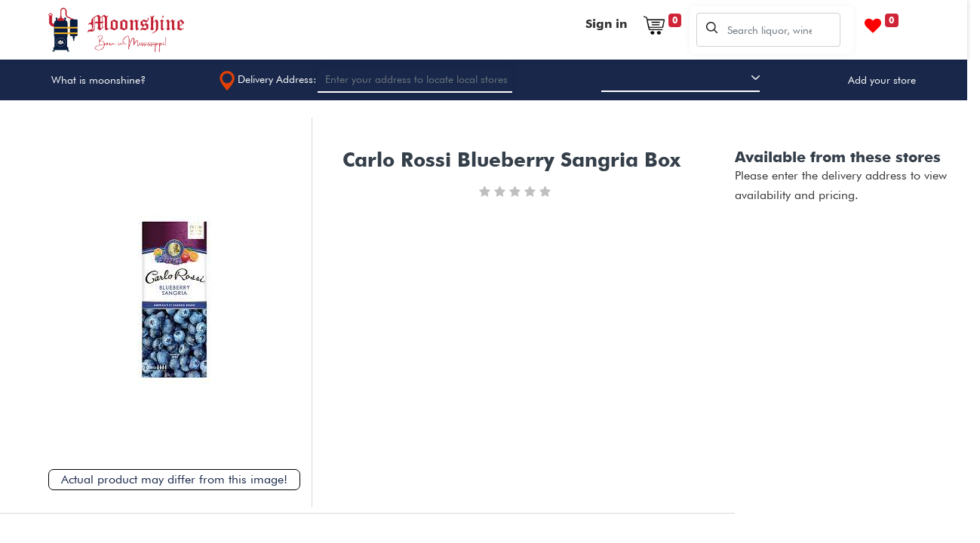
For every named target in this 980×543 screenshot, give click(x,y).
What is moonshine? (98, 80)
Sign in (606, 24)
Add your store (882, 80)
